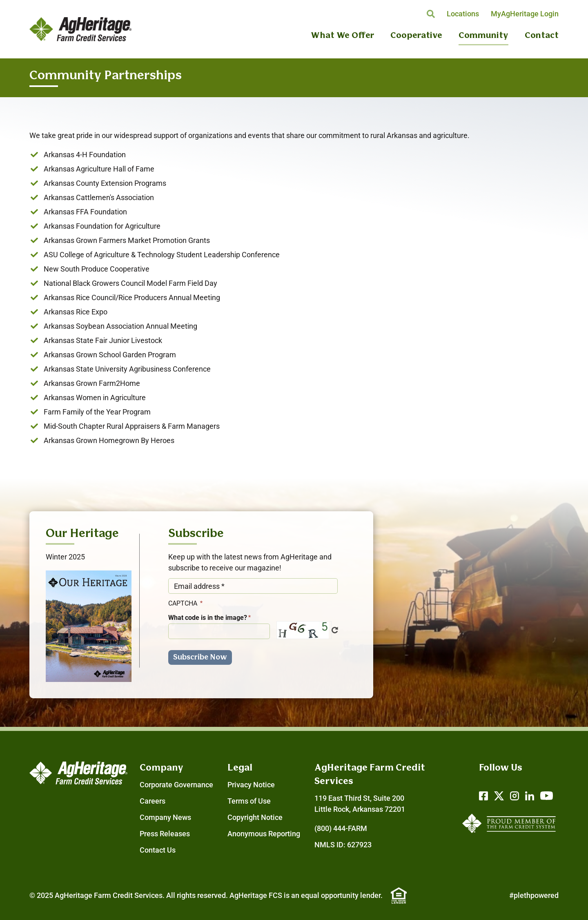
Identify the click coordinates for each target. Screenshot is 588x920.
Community (483, 36)
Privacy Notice (251, 785)
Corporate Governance (176, 785)
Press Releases (165, 834)
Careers (153, 801)
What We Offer (342, 36)
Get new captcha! (335, 630)
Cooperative (416, 36)
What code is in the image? (208, 618)
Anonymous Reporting (264, 834)
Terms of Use (249, 801)
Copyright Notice (255, 817)
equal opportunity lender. (342, 895)
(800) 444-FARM (341, 828)
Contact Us (158, 850)
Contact (542, 36)
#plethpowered (534, 895)
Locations (463, 14)
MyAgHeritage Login (525, 14)
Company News (165, 817)
